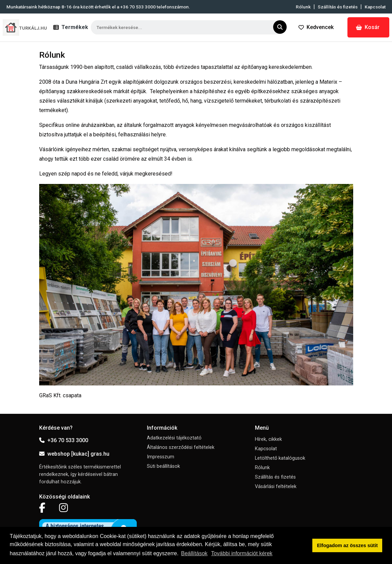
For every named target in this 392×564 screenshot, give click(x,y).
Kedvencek (316, 27)
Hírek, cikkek (268, 439)
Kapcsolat (375, 7)
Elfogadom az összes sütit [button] (347, 545)
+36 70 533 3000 (64, 440)
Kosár (368, 27)
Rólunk (303, 7)
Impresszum (161, 457)
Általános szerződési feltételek (181, 447)
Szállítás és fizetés (338, 7)
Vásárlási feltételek (276, 487)
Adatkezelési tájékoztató (174, 438)
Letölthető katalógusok (280, 458)
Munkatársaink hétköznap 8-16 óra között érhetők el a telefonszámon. (98, 7)
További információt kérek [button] (242, 553)
